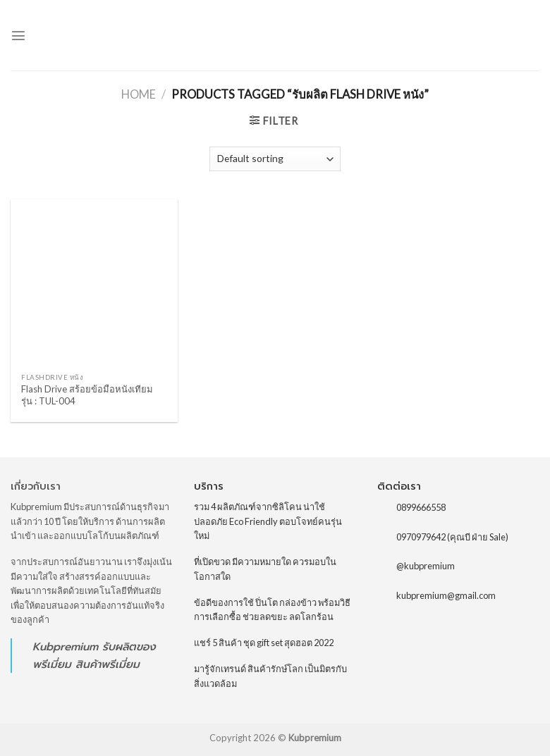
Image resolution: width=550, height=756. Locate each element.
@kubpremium (426, 566)
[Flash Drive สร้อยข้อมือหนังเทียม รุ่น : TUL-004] (94, 283)
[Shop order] (275, 159)
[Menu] (18, 35)
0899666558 (421, 507)
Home (139, 94)
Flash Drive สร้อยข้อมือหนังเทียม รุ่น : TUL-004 (87, 395)
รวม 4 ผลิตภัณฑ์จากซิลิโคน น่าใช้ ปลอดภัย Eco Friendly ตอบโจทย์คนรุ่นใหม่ (268, 521)
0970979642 (421, 537)
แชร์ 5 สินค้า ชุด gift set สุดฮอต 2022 (264, 643)
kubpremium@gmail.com (446, 595)
